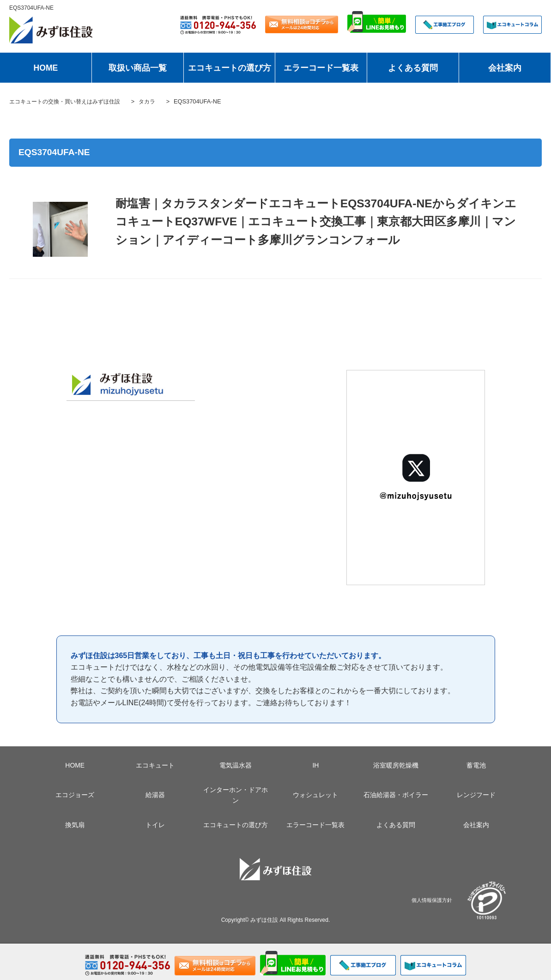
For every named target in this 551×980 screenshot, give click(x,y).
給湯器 (155, 795)
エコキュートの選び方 (230, 68)
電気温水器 (236, 765)
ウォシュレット (315, 795)
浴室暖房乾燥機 (396, 765)
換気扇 (75, 825)
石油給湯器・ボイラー (396, 795)
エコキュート (155, 765)
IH (315, 765)
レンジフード (476, 795)
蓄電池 (476, 765)
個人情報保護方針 (432, 900)
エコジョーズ (75, 795)
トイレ (155, 825)
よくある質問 (413, 68)
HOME (46, 68)
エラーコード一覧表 (321, 68)
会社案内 (505, 68)
